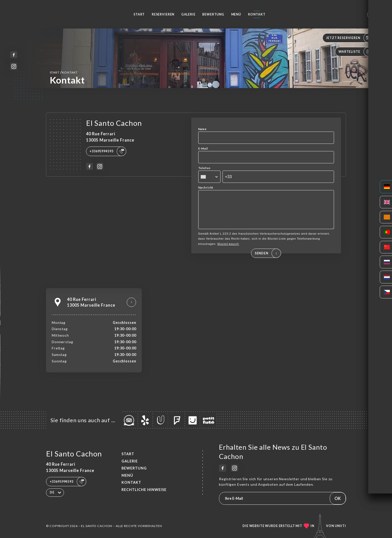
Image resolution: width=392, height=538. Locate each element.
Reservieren (163, 14)
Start (139, 14)
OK (338, 498)
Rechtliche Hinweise (144, 490)
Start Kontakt (64, 72)
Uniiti (340, 526)
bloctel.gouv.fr (228, 251)
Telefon (204, 168)
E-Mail (203, 148)
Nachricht (206, 187)
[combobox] (209, 177)
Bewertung (213, 14)
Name (202, 129)
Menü (236, 14)
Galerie (188, 14)
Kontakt (257, 14)
